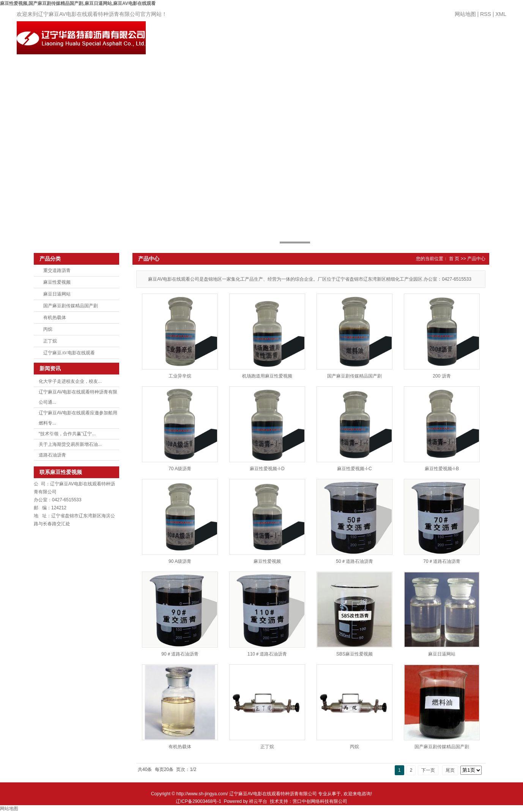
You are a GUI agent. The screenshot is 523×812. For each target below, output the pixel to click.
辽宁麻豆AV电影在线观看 (69, 353)
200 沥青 (442, 376)
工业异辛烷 (180, 376)
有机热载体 (55, 318)
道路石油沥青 (52, 455)
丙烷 (48, 329)
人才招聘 (407, 40)
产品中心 (279, 40)
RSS (486, 14)
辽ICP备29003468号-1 (198, 801)
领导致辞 (449, 40)
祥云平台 (258, 801)
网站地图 (465, 14)
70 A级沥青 (180, 469)
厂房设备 (364, 40)
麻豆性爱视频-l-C (354, 469)
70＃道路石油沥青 (442, 561)
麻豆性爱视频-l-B (442, 469)
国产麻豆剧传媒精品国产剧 (71, 306)
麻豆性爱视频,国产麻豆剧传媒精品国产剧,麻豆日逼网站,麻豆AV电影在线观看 (78, 3)
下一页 (428, 770)
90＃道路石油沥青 (180, 654)
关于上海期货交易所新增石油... (70, 444)
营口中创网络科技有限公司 (320, 801)
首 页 (454, 259)
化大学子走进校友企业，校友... (70, 381)
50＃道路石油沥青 (354, 561)
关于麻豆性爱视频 (237, 48)
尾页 (450, 770)
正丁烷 (50, 341)
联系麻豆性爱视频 (492, 48)
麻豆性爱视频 (57, 282)
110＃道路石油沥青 (267, 654)
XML (501, 14)
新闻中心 (322, 40)
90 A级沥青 (180, 561)
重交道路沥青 (57, 270)
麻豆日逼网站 (57, 294)
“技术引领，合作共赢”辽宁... (67, 434)
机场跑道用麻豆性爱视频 (267, 376)
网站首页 (194, 40)
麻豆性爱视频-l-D (267, 469)
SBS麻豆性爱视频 (354, 654)
